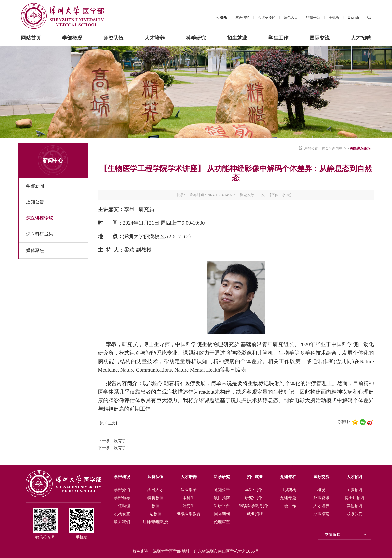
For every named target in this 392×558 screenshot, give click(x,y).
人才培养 (155, 38)
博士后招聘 (355, 498)
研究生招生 (255, 498)
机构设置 (122, 514)
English (353, 17)
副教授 (155, 514)
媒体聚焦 (35, 250)
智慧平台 (313, 17)
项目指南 (222, 498)
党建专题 (288, 498)
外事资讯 (321, 498)
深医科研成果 (40, 234)
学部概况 (72, 38)
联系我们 (122, 522)
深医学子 (189, 490)
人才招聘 (361, 38)
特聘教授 (155, 498)
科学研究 (196, 38)
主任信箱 (242, 17)
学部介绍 (122, 490)
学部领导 (122, 498)
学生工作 (278, 38)
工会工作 (288, 506)
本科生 (189, 498)
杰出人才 (155, 490)
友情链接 (333, 535)
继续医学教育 (189, 514)
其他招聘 (355, 506)
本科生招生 (255, 490)
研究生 (189, 506)
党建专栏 (288, 477)
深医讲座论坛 (40, 218)
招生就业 (237, 38)
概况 (321, 490)
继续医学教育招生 (255, 506)
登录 (224, 17)
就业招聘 (255, 514)
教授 (155, 506)
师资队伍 (113, 38)
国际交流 (320, 38)
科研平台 (222, 506)
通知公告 (35, 202)
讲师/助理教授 (155, 522)
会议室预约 (267, 17)
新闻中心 (53, 160)
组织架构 (288, 490)
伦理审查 (222, 522)
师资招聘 (355, 490)
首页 (325, 148)
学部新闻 (35, 186)
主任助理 (122, 506)
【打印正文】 (108, 423)
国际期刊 (222, 514)
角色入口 (291, 17)
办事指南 (321, 514)
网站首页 (31, 38)
